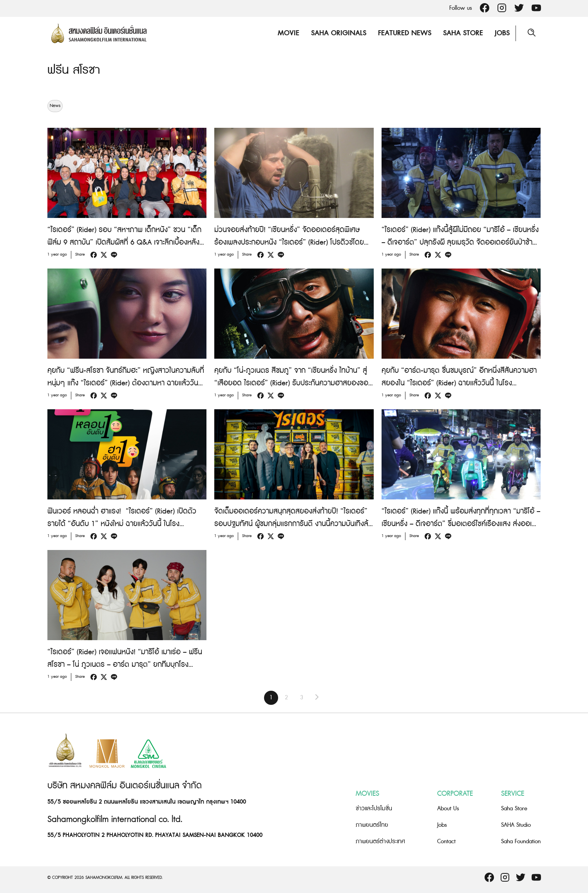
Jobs (502, 33)
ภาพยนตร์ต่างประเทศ (380, 841)
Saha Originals (339, 33)
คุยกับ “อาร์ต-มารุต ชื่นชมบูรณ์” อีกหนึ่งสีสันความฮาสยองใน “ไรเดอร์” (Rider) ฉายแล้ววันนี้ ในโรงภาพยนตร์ (459, 383)
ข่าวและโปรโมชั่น (374, 809)
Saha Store (463, 33)
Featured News (405, 33)
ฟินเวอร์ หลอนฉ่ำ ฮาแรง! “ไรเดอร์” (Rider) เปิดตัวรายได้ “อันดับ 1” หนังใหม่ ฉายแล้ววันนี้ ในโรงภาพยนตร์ (122, 524)
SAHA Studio (516, 825)
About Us (448, 809)
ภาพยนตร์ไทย (372, 825)
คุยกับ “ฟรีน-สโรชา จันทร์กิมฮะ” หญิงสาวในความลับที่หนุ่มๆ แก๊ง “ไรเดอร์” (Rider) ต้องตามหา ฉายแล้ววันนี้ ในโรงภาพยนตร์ (126, 383)
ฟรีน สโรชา (74, 70)
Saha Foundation (521, 841)
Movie (289, 33)
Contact (446, 841)
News (55, 106)
